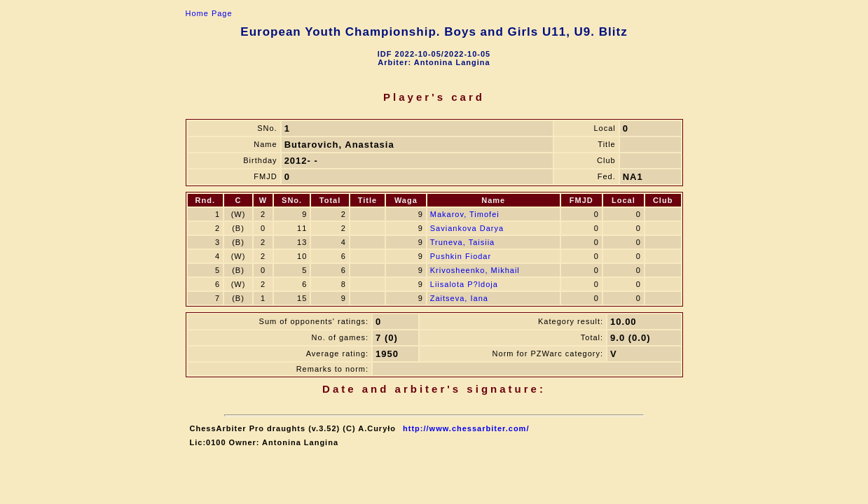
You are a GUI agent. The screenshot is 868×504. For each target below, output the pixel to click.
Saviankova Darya (467, 228)
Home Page (209, 13)
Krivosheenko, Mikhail (475, 270)
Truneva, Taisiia (462, 242)
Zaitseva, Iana (459, 298)
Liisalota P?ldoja (464, 284)
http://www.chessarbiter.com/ (466, 428)
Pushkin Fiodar (461, 256)
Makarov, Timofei (465, 214)
